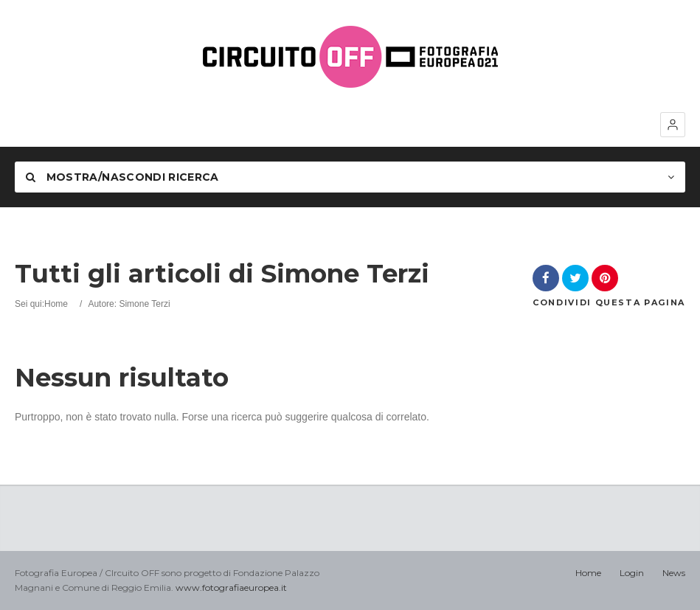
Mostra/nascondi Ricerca (122, 177)
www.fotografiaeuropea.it (231, 588)
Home (56, 304)
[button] (673, 125)
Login (632, 573)
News (674, 573)
